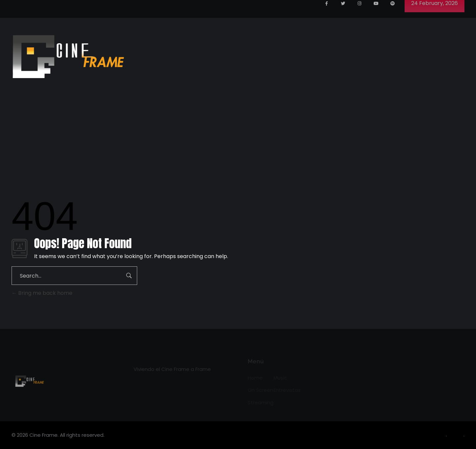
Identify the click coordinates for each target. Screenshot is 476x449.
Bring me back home (42, 293)
